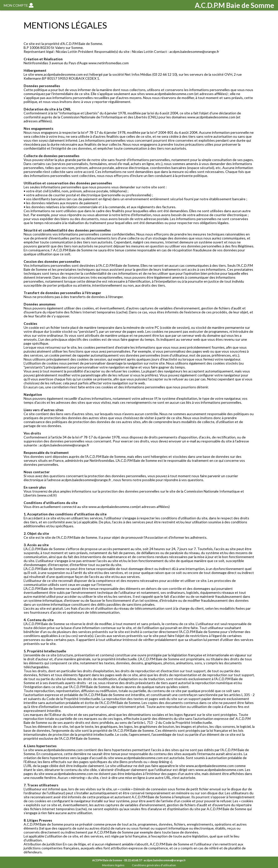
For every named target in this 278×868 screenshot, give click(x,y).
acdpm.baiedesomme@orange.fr (165, 860)
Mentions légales (113, 865)
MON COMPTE (19, 5)
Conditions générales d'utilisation (154, 865)
